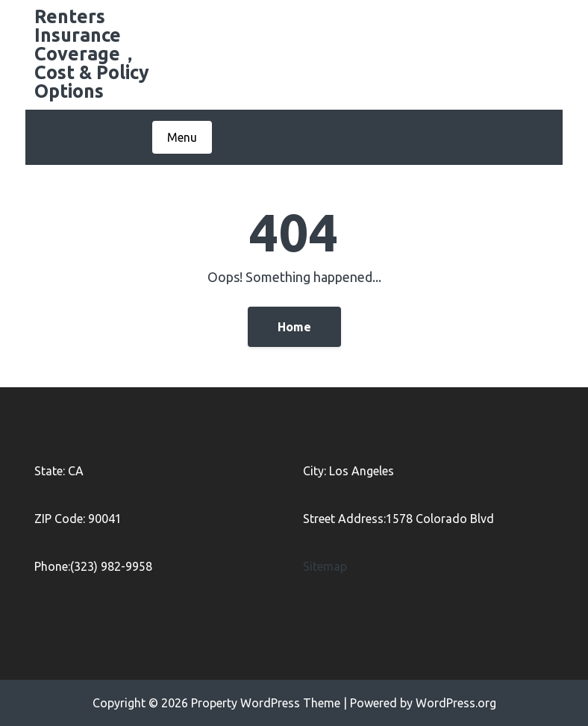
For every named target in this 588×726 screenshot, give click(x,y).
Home (294, 327)
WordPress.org (456, 703)
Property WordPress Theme (266, 703)
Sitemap (325, 566)
